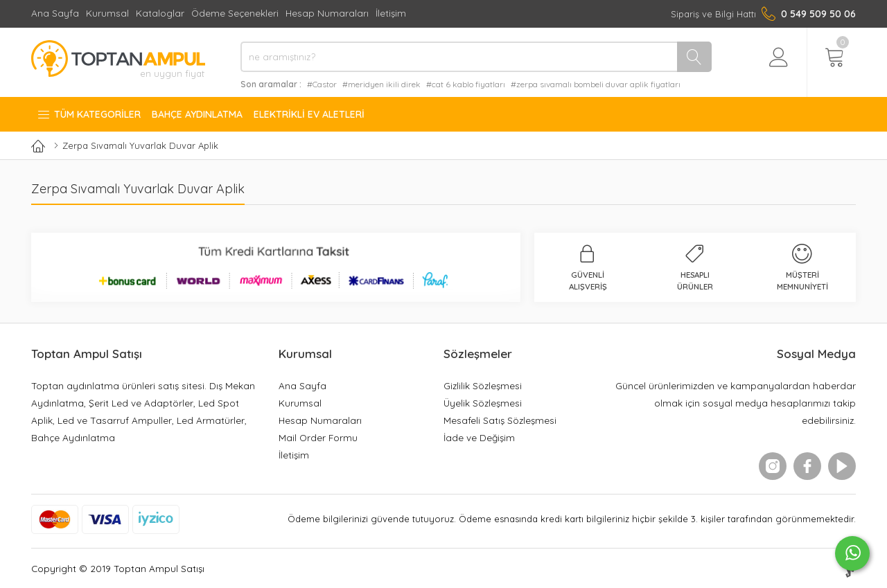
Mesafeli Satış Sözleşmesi (500, 420)
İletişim (391, 13)
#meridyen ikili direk (381, 84)
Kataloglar (160, 13)
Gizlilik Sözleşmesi (483, 385)
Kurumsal (107, 13)
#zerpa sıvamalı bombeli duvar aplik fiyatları (596, 84)
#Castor (322, 84)
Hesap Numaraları (327, 13)
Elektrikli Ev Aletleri (309, 114)
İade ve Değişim (479, 437)
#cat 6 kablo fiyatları (466, 84)
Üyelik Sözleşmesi (483, 403)
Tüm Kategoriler (89, 114)
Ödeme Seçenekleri (235, 13)
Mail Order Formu (318, 437)
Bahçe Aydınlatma (197, 114)
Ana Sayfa (55, 13)
